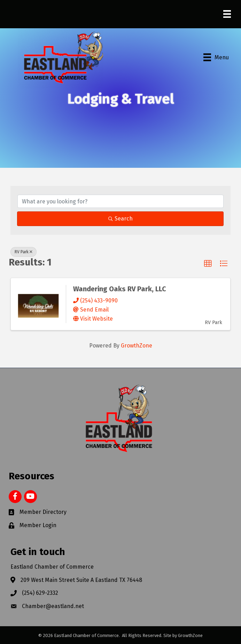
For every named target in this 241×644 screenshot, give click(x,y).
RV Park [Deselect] (24, 252)
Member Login (38, 525)
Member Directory (43, 512)
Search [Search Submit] (120, 219)
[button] (208, 264)
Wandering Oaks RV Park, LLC (120, 289)
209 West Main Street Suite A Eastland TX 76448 (81, 580)
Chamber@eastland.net (53, 606)
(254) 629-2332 (40, 593)
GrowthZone (137, 346)
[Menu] (227, 14)
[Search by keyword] (120, 201)
